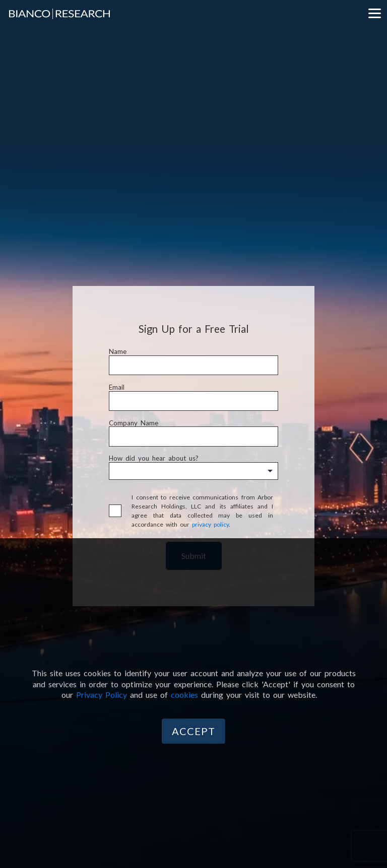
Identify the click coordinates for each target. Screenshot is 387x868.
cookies (184, 695)
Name (118, 352)
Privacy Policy (102, 695)
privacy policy (210, 524)
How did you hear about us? (154, 458)
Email (117, 387)
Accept (193, 731)
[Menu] (374, 13)
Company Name (134, 423)
